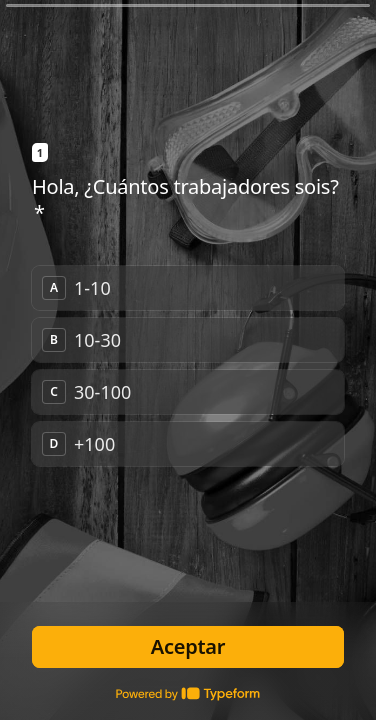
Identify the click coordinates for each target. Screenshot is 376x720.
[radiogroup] (188, 366)
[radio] (188, 288)
